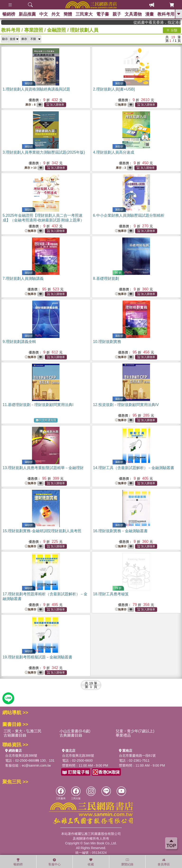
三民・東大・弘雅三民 (23, 731)
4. (114, 152)
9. (19, 342)
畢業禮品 (123, 735)
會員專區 (164, 862)
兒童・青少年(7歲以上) (135, 731)
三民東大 (84, 14)
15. (42, 531)
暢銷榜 (9, 14)
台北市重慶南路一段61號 (137, 756)
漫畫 (150, 14)
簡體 (68, 14)
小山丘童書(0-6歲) (75, 731)
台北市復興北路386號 (21, 756)
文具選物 (133, 14)
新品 (27, 14)
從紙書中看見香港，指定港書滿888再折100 (163, 22)
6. (129, 215)
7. (23, 279)
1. (36, 89)
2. (114, 89)
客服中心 (55, 862)
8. (106, 279)
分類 (172, 30)
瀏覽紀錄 (127, 862)
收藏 (91, 862)
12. (126, 405)
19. (37, 657)
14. (134, 468)
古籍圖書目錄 (15, 735)
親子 (117, 14)
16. (120, 531)
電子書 (103, 14)
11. (38, 405)
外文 (56, 14)
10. (107, 342)
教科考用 (166, 14)
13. (43, 468)
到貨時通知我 (46, 420)
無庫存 (121, 105)
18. (111, 594)
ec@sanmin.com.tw (36, 765)
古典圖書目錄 (71, 735)
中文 (44, 14)
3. (44, 152)
